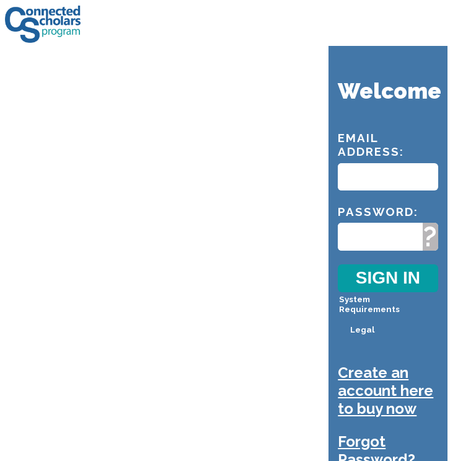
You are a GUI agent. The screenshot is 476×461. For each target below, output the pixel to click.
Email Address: (371, 145)
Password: (378, 212)
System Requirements (369, 304)
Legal (362, 329)
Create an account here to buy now (386, 391)
